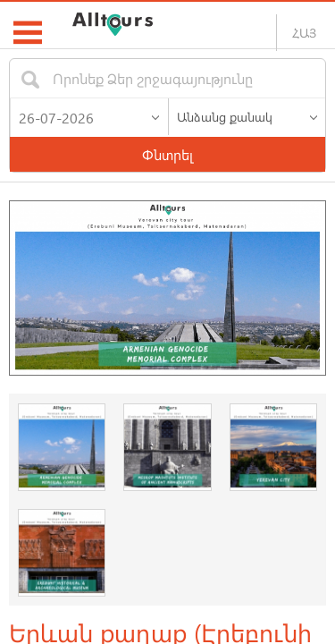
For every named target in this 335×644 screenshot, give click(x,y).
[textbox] (152, 78)
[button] (155, 114)
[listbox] (247, 116)
